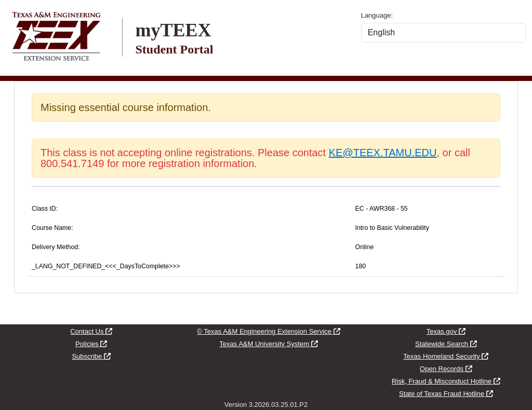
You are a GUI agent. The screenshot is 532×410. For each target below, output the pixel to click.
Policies (91, 344)
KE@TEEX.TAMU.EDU (383, 153)
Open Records (446, 369)
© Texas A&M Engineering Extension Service (268, 331)
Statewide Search (446, 344)
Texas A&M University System (268, 344)
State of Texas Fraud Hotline (446, 394)
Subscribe (91, 356)
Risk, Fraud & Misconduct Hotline (446, 381)
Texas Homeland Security (446, 356)
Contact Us (91, 331)
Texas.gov (446, 331)
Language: (377, 15)
